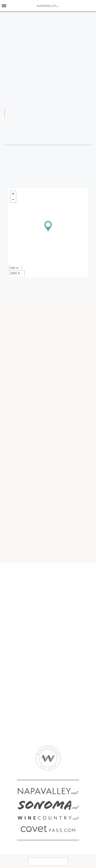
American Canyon (19, 600)
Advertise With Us (62, 718)
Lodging (57, 613)
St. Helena (14, 584)
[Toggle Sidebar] (4, 6)
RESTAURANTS (18, 658)
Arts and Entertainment (66, 658)
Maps (53, 588)
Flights (54, 596)
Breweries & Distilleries (67, 670)
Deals (53, 600)
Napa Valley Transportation (26, 718)
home (29, 20)
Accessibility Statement (67, 730)
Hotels (54, 625)
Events (54, 584)
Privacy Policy (60, 726)
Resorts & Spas (61, 629)
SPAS (10, 666)
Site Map (56, 734)
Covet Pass (14, 617)
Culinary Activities (63, 674)
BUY (9, 613)
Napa (10, 596)
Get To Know (17, 576)
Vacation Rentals (62, 633)
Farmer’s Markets (62, 678)
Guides (54, 580)
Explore (57, 576)
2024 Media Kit (60, 714)
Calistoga (13, 580)
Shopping (56, 694)
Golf (52, 682)
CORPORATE (59, 706)
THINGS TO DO (61, 650)
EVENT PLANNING (20, 706)
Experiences (15, 621)
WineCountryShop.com (23, 625)
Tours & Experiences (21, 722)
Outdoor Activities (62, 690)
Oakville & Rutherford (22, 588)
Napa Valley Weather (65, 592)
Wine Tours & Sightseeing (68, 654)
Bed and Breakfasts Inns (68, 621)
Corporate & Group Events (25, 714)
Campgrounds (60, 617)
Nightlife (55, 686)
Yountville (13, 592)
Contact (48, 862)
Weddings (49, 20)
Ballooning (57, 666)
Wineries (14, 650)
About (53, 710)
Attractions (57, 662)
